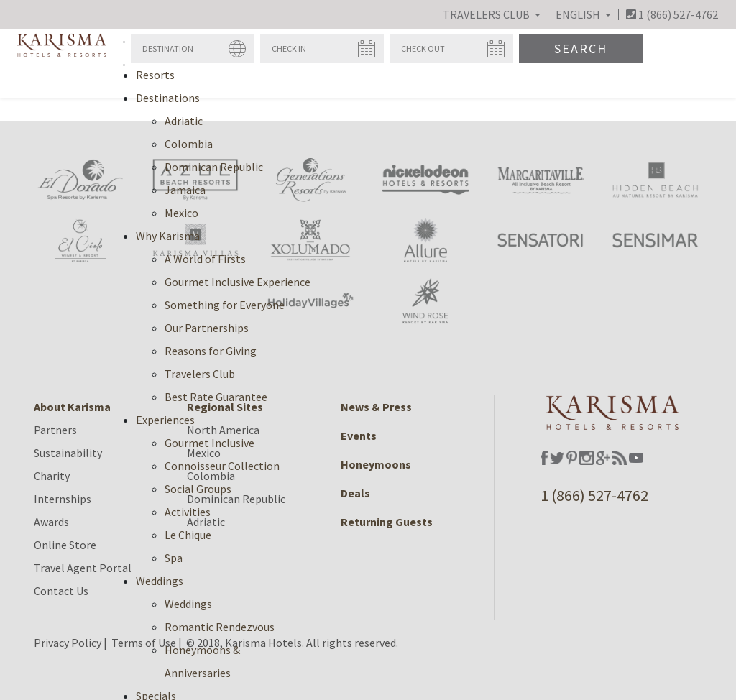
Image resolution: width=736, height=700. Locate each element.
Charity (52, 476)
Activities (188, 512)
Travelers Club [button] (487, 14)
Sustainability (68, 453)
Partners (55, 430)
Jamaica (185, 190)
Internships (63, 499)
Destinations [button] (168, 98)
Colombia (189, 144)
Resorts (155, 75)
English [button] (579, 14)
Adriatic (184, 121)
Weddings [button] (160, 581)
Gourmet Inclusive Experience (238, 282)
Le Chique (188, 535)
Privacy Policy (68, 643)
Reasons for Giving (211, 351)
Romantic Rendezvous (220, 627)
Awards (51, 522)
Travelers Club (200, 374)
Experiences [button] (165, 420)
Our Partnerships (207, 328)
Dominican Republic (214, 167)
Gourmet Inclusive (210, 443)
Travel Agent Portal (83, 568)
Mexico (181, 213)
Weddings (188, 604)
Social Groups (198, 489)
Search (581, 49)
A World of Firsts (205, 259)
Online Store (65, 545)
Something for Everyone (225, 305)
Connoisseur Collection (222, 466)
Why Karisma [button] (168, 236)
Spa (174, 558)
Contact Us (61, 591)
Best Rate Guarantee (216, 397)
